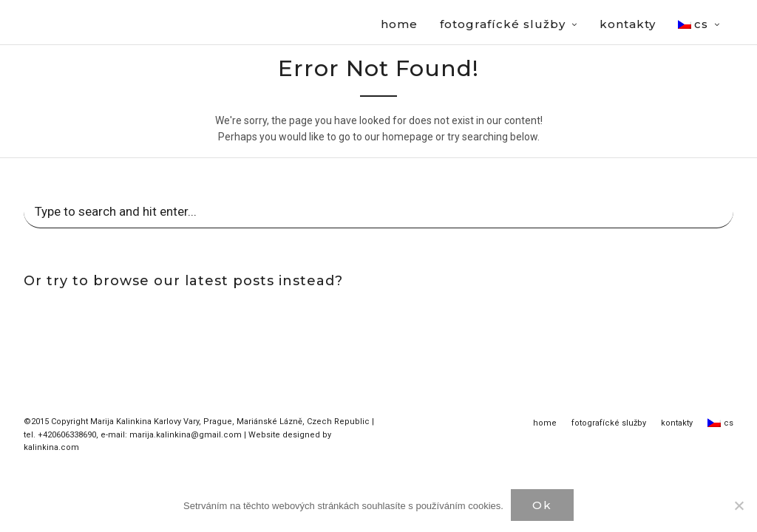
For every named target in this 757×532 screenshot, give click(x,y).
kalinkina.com (51, 448)
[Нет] (739, 505)
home (545, 424)
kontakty (677, 424)
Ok (542, 505)
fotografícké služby (609, 424)
